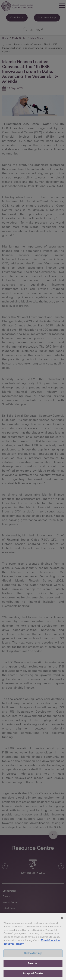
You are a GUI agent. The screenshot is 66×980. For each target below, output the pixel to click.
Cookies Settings (33, 953)
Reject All (33, 963)
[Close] (62, 918)
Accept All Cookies (33, 973)
